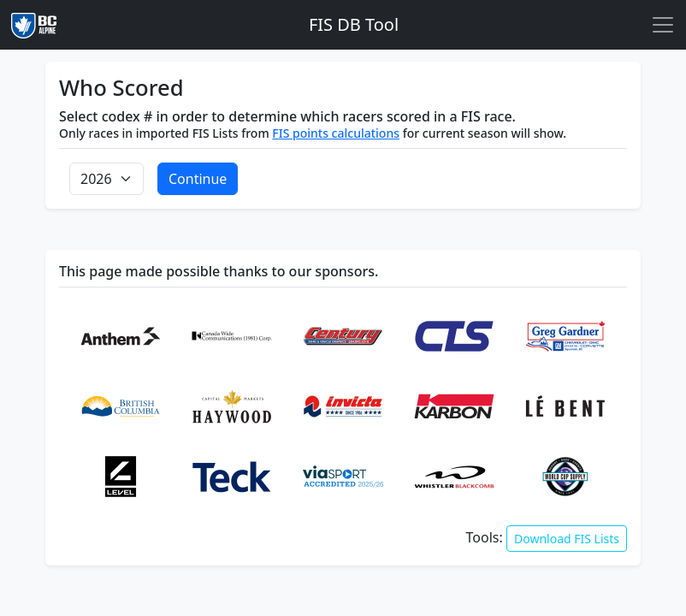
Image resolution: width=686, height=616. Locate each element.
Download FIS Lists (567, 539)
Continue (198, 179)
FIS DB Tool (354, 24)
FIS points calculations (336, 133)
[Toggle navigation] (663, 25)
